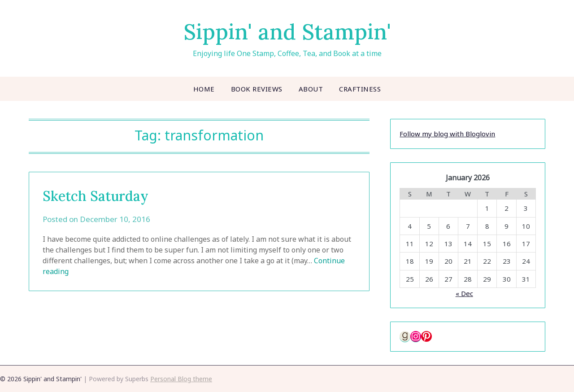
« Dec (464, 293)
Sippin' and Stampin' (287, 32)
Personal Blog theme (181, 379)
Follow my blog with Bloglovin (447, 134)
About (311, 89)
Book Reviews (257, 89)
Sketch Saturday (96, 196)
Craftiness (360, 89)
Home (204, 89)
